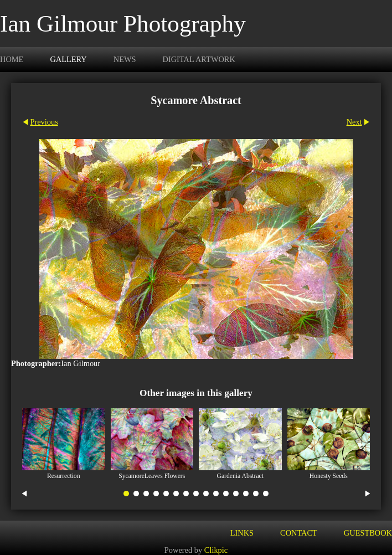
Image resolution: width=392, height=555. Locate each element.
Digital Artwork (199, 59)
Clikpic (216, 550)
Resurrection (64, 476)
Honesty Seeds (329, 476)
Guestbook (368, 533)
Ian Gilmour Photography (123, 24)
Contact (299, 533)
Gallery (68, 59)
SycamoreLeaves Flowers (152, 476)
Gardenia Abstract (240, 476)
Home (12, 59)
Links (242, 533)
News (125, 59)
